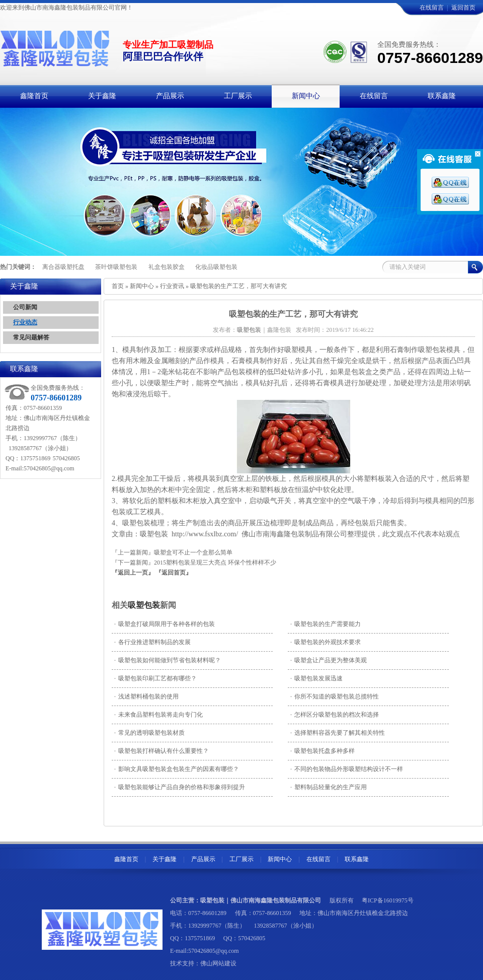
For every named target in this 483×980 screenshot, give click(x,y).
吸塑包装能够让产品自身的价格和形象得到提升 (180, 787)
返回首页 (463, 8)
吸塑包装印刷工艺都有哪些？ (155, 678)
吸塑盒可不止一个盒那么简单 (193, 552)
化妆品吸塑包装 (216, 267)
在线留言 (432, 8)
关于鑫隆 (165, 859)
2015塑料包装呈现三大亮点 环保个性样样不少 (215, 563)
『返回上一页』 (133, 573)
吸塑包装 (144, 605)
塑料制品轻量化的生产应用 (329, 787)
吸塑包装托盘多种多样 (323, 751)
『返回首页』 (174, 573)
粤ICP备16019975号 (388, 900)
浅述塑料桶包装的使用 (146, 696)
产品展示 (203, 859)
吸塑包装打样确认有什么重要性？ (162, 751)
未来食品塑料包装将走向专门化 (158, 715)
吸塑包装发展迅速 (316, 678)
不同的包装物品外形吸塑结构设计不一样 (347, 769)
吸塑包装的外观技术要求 (326, 642)
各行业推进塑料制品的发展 (152, 642)
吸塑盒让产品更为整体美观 (329, 660)
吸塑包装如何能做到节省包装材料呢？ (168, 660)
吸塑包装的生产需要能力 (326, 624)
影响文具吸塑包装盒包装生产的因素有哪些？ (177, 769)
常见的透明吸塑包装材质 (149, 733)
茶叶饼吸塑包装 (116, 267)
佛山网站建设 (218, 963)
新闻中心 (142, 286)
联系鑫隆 (357, 859)
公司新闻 (25, 307)
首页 (118, 286)
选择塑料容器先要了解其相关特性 (338, 733)
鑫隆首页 (126, 859)
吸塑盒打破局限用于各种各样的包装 (165, 624)
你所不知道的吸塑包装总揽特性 (335, 696)
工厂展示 (242, 859)
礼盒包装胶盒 (167, 267)
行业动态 (25, 322)
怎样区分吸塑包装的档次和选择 (335, 715)
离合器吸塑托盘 (63, 267)
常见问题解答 (31, 337)
